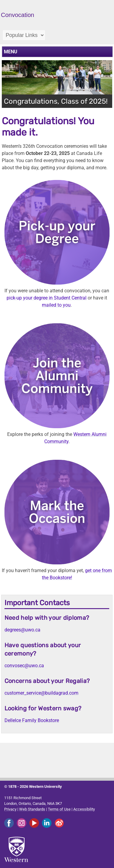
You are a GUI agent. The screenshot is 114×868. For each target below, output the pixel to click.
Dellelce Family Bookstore (32, 720)
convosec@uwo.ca (24, 666)
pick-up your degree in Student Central (47, 298)
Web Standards (32, 809)
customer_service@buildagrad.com (41, 693)
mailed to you (56, 305)
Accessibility (84, 809)
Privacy (10, 809)
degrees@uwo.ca (22, 630)
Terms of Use (59, 809)
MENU (11, 52)
